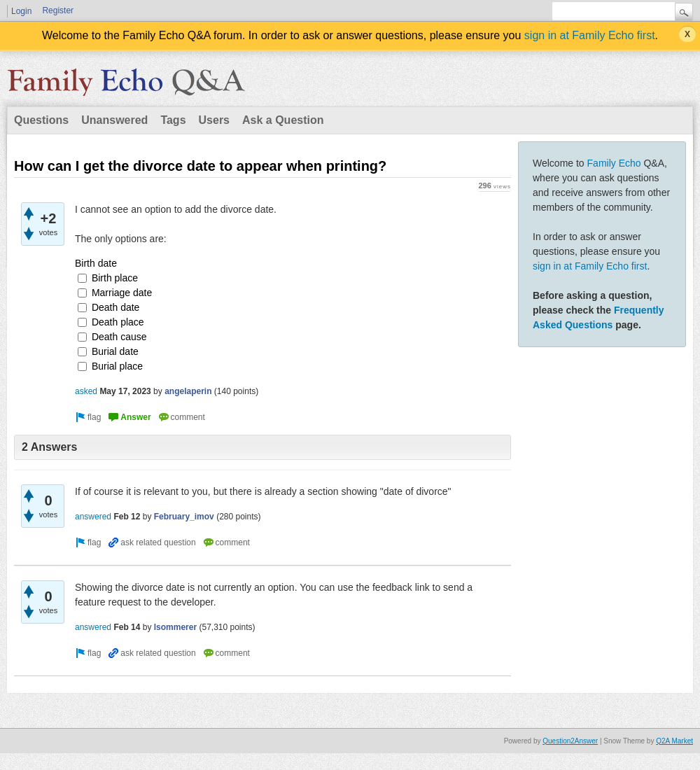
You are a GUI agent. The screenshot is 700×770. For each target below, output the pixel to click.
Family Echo (614, 163)
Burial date (115, 351)
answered (93, 517)
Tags (173, 120)
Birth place (115, 278)
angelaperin (188, 391)
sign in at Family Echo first (590, 35)
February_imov (184, 517)
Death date (116, 307)
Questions (41, 120)
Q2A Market (674, 741)
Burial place (117, 366)
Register (58, 10)
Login (21, 11)
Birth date (96, 263)
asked (86, 391)
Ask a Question (283, 120)
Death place (118, 322)
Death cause (119, 337)
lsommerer (175, 627)
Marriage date (122, 293)
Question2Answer (570, 741)
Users (214, 120)
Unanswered (114, 120)
